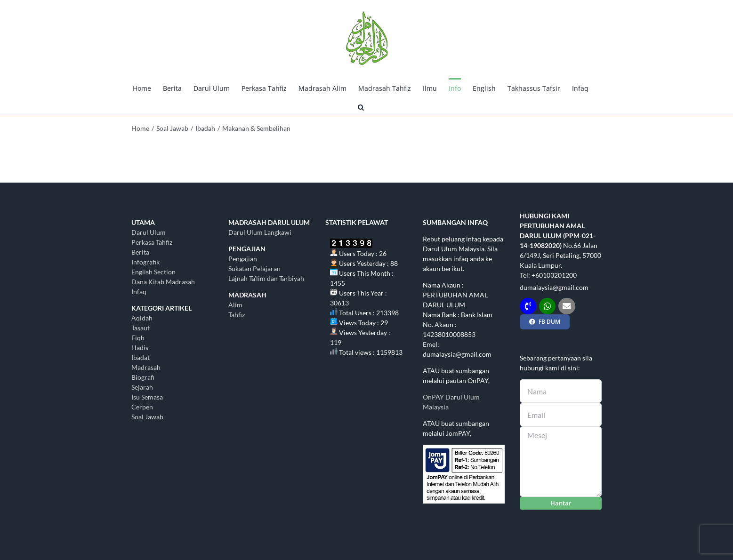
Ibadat (141, 357)
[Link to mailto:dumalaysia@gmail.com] (567, 306)
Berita (140, 252)
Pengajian (243, 259)
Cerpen (142, 407)
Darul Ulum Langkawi (260, 232)
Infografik (145, 262)
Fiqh (138, 338)
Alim (235, 305)
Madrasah (146, 367)
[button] (361, 106)
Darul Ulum (149, 232)
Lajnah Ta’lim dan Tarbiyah (266, 278)
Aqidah (142, 318)
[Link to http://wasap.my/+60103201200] (547, 306)
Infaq (139, 292)
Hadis (140, 348)
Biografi (143, 377)
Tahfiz (237, 315)
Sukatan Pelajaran (254, 268)
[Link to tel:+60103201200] (528, 306)
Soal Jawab (147, 417)
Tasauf (141, 328)
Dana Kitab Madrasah (163, 282)
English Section (153, 272)
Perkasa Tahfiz (152, 242)
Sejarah (142, 387)
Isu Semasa (147, 397)
